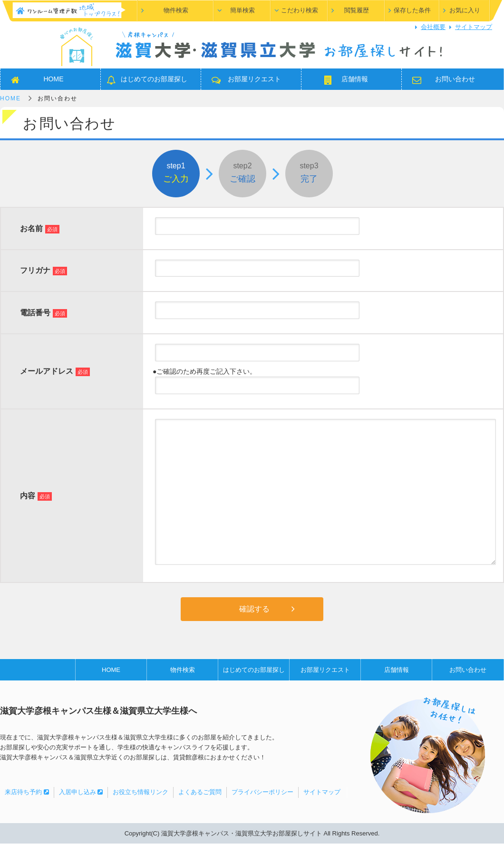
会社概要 (433, 27)
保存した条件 (412, 10)
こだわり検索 (300, 10)
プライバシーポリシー (262, 792)
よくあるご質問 (200, 792)
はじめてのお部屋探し (154, 79)
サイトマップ (474, 27)
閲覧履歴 (357, 10)
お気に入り (465, 10)
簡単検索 (242, 10)
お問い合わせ (455, 79)
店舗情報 (355, 79)
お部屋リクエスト (254, 79)
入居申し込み (81, 792)
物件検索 (176, 10)
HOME (54, 79)
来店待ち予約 (27, 792)
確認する (254, 609)
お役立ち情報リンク (141, 792)
